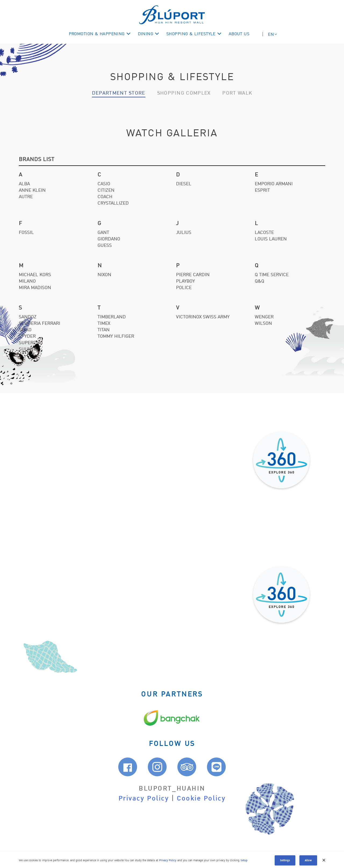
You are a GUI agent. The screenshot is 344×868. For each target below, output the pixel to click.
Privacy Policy (144, 798)
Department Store (119, 93)
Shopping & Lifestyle (191, 34)
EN (271, 34)
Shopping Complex (184, 93)
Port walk (237, 93)
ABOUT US (239, 34)
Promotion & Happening (97, 34)
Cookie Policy (201, 798)
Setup (244, 864)
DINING (146, 34)
